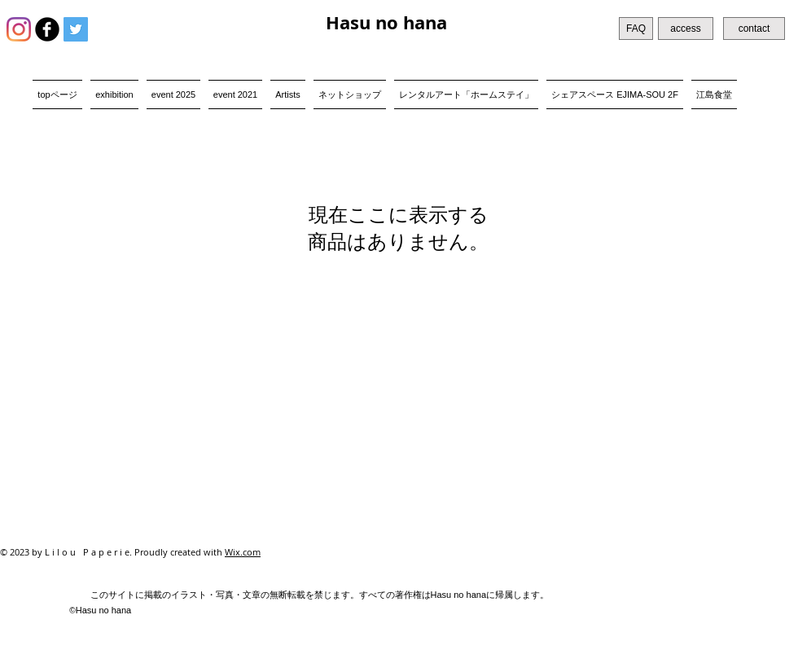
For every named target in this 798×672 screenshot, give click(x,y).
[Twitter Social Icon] (76, 29)
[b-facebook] (47, 29)
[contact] (754, 29)
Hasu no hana (386, 22)
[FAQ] (636, 29)
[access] (686, 29)
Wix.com (243, 552)
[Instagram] (19, 29)
